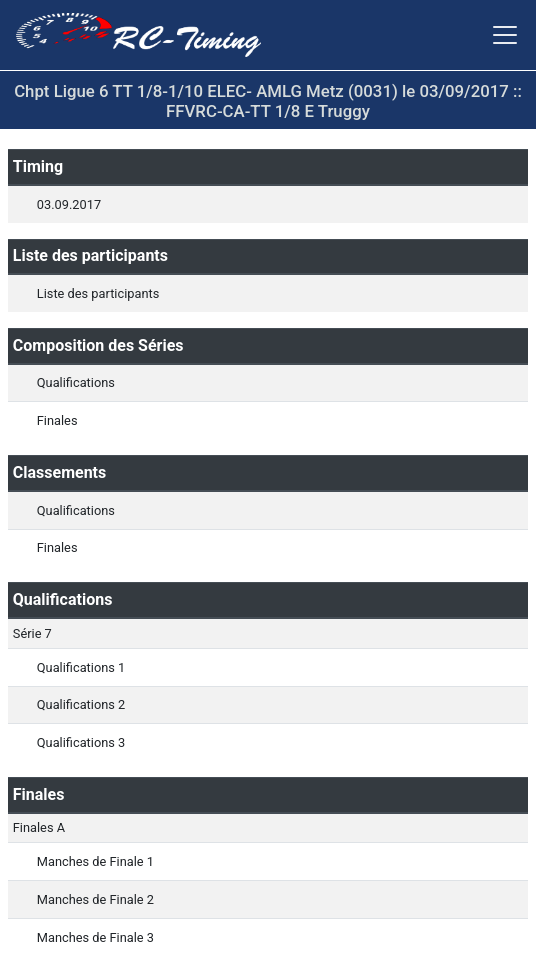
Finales (57, 420)
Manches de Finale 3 (95, 937)
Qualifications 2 (81, 704)
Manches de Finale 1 (95, 861)
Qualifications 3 (81, 742)
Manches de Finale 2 (95, 899)
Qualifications (76, 382)
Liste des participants (98, 293)
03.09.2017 (69, 204)
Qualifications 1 (81, 667)
